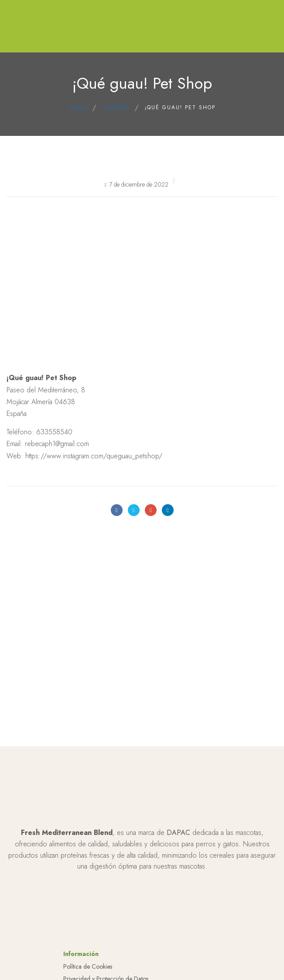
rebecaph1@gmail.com (57, 444)
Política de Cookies (88, 966)
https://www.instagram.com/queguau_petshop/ (94, 456)
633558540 (54, 432)
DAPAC (178, 833)
